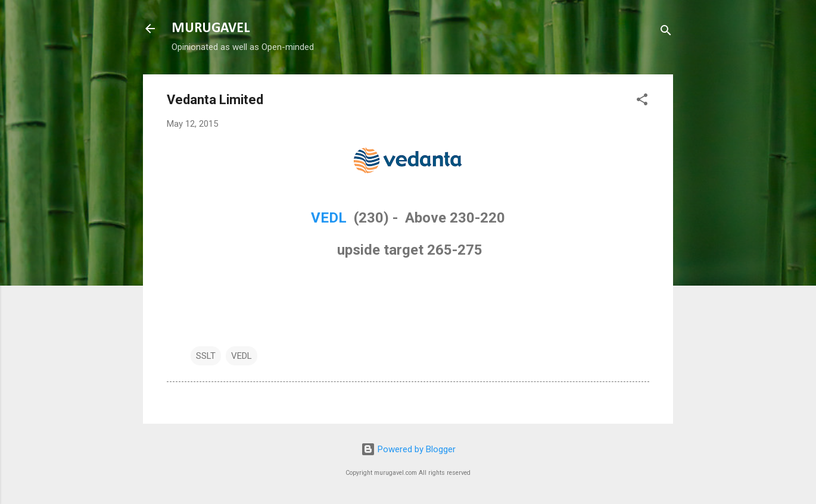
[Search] (666, 32)
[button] (642, 101)
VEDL (331, 218)
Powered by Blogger (408, 449)
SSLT (206, 356)
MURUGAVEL (211, 29)
